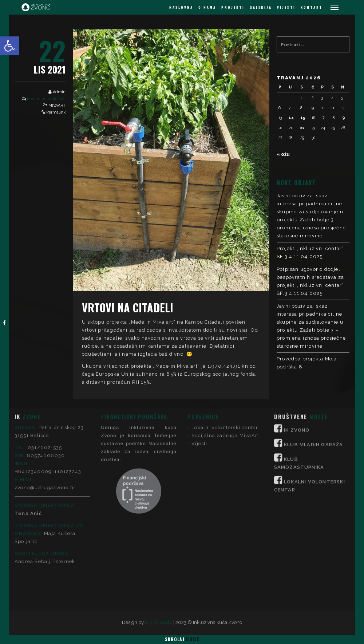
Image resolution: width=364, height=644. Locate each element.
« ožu (283, 154)
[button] (9, 46)
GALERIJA (261, 7)
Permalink (56, 112)
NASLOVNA (181, 7)
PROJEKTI (233, 7)
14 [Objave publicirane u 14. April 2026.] (291, 118)
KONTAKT (312, 7)
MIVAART (57, 105)
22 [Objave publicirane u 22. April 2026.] (302, 128)
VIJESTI (286, 7)
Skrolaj (182, 639)
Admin (59, 92)
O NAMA (207, 7)
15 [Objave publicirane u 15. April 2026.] (303, 118)
